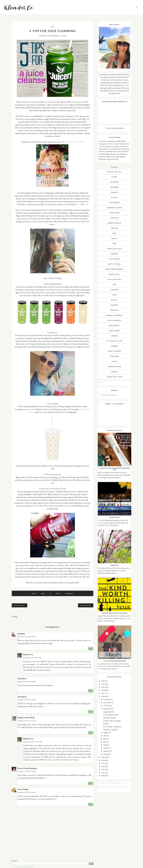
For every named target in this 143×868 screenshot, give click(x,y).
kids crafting (115, 279)
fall (53, 27)
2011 (103, 769)
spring (115, 336)
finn (115, 244)
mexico (115, 300)
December (107, 699)
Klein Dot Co (28, 655)
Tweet (34, 594)
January (106, 754)
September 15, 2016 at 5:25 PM (32, 658)
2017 (103, 693)
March (106, 748)
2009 (103, 776)
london (115, 290)
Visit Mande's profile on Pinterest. (110, 783)
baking (115, 192)
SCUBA (115, 177)
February (107, 751)
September (107, 709)
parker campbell (115, 315)
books (115, 197)
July (105, 736)
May (105, 742)
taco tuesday (115, 351)
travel (115, 372)
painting (115, 310)
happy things (115, 264)
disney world (115, 223)
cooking (115, 218)
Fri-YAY (106, 724)
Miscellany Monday (110, 718)
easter (115, 228)
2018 (103, 690)
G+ (51, 594)
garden (115, 254)
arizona (115, 187)
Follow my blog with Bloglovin (23, 867)
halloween (115, 259)
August (106, 732)
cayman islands (115, 208)
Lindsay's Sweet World (26, 718)
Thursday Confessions (111, 730)
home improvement (115, 269)
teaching (115, 356)
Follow (101, 382)
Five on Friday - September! (112, 727)
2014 (103, 760)
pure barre (115, 331)
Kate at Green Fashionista (27, 768)
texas (115, 361)
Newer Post (19, 605)
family (115, 238)
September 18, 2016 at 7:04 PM (27, 792)
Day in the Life (115, 172)
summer (115, 346)
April (105, 745)
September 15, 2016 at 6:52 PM (27, 682)
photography (115, 320)
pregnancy (115, 326)
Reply (91, 649)
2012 (103, 766)
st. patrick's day (115, 341)
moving (115, 305)
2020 (103, 684)
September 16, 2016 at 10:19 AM (33, 742)
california (115, 203)
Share (43, 594)
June (105, 739)
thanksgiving (115, 367)
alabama (115, 182)
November (107, 702)
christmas (115, 213)
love (115, 295)
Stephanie (21, 634)
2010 (103, 773)
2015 (103, 757)
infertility (115, 274)
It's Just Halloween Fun (111, 715)
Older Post (86, 605)
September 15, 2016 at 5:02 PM (27, 637)
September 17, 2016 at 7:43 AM (27, 771)
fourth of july (115, 249)
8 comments (69, 594)
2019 (103, 687)
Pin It (58, 594)
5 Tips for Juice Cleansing (112, 721)
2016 (103, 696)
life (115, 285)
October (106, 705)
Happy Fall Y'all (109, 712)
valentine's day (115, 377)
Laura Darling (23, 789)
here (79, 204)
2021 (103, 681)
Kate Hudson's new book (73, 142)
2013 (103, 763)
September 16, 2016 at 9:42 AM (27, 721)
